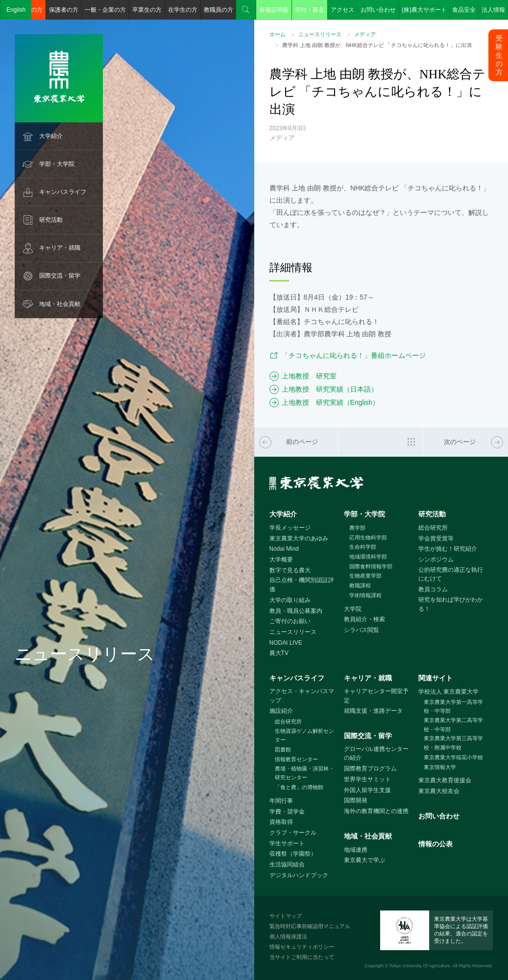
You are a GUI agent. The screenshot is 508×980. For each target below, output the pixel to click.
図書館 (283, 749)
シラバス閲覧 (362, 630)
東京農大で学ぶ (364, 860)
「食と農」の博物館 (299, 787)
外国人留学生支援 (367, 790)
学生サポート (287, 843)
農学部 (357, 528)
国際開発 (356, 800)
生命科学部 (363, 547)
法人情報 (493, 10)
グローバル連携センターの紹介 (376, 754)
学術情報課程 (365, 595)
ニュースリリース (320, 34)
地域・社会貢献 (60, 304)
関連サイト (435, 678)
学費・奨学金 (287, 812)
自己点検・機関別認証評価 (302, 585)
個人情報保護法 (288, 936)
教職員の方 (218, 10)
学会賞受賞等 (436, 538)
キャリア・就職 (60, 248)
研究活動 (51, 220)
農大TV (279, 653)
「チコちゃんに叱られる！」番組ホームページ (354, 355)
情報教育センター (296, 759)
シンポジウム (436, 560)
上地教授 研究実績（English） (330, 402)
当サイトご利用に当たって (302, 957)
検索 (246, 10)
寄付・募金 (310, 10)
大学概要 (281, 560)
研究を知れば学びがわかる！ (451, 604)
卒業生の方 (147, 10)
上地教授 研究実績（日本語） (330, 389)
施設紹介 (281, 711)
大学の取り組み (290, 600)
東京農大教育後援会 (445, 780)
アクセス (342, 10)
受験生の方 (499, 55)
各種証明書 (274, 10)
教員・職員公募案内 (296, 611)
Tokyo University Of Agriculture (420, 966)
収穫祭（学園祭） (293, 854)
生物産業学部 (365, 576)
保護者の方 (64, 10)
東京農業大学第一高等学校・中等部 (453, 707)
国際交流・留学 (60, 276)
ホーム (278, 34)
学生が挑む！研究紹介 (448, 549)
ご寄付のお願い (290, 621)
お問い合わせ (378, 10)
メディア (365, 34)
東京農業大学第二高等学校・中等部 (453, 725)
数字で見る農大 (290, 570)
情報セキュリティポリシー (302, 947)
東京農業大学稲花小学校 (453, 757)
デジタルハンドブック (299, 875)
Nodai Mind (284, 549)
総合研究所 (433, 528)
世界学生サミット (367, 779)
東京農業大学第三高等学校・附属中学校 (453, 743)
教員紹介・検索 (364, 619)
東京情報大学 (440, 767)
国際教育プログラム (370, 769)
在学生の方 (183, 10)
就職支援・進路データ (373, 711)
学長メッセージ (290, 528)
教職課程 (360, 585)
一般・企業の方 (105, 10)
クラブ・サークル (293, 833)
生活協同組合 (287, 864)
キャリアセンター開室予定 (376, 696)
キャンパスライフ (63, 192)
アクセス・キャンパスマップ (302, 696)
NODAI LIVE (286, 643)
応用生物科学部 (368, 537)
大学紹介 (51, 136)
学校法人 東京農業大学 (448, 692)
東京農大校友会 (439, 791)
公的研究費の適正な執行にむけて (451, 574)
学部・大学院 (57, 164)
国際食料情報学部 (371, 566)
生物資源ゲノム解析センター (304, 735)
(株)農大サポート (424, 10)
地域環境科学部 (368, 557)
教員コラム (433, 589)
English (16, 10)
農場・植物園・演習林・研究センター (304, 773)
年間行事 (281, 801)
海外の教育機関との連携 (376, 811)
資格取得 (281, 822)
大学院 (353, 609)
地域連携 (356, 850)
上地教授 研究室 (309, 376)
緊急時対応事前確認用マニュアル (310, 926)
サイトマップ (286, 916)
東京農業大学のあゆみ (299, 538)
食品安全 (464, 10)
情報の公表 (435, 844)
